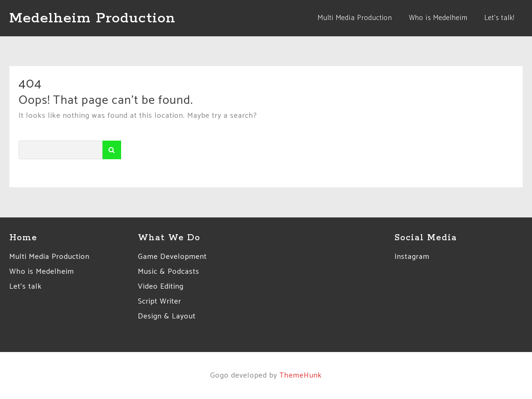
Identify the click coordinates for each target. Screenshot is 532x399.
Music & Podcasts (169, 272)
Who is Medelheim (42, 272)
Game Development (172, 257)
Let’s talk (26, 287)
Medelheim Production (92, 18)
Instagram (412, 257)
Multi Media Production (49, 257)
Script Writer (160, 301)
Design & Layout (167, 316)
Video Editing (161, 287)
